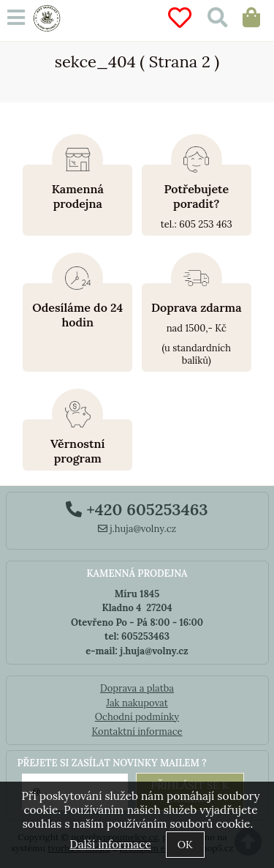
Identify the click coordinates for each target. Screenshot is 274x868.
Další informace (110, 844)
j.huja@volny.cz (137, 529)
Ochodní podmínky (137, 717)
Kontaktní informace (137, 732)
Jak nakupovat (137, 703)
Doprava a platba (137, 688)
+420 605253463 (137, 509)
